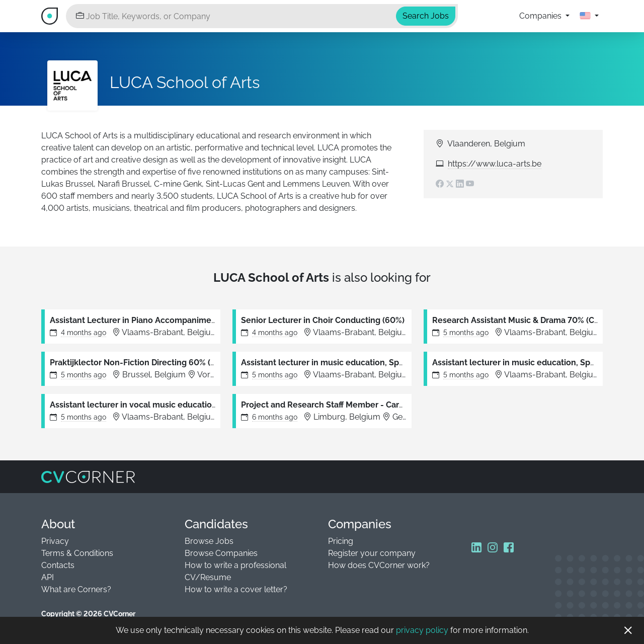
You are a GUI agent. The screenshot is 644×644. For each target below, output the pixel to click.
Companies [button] (541, 16)
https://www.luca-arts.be (495, 164)
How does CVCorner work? (379, 565)
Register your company (372, 553)
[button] (589, 16)
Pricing (341, 541)
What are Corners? (76, 589)
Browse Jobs (209, 541)
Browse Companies (221, 553)
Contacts (58, 565)
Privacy (55, 541)
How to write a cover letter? (236, 589)
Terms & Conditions (77, 553)
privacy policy (422, 630)
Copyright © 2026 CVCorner (88, 614)
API (48, 577)
